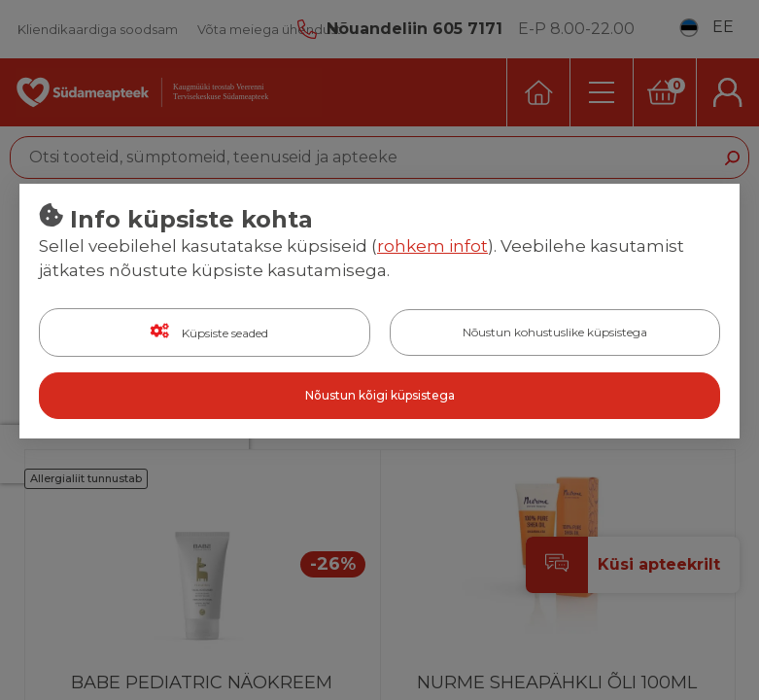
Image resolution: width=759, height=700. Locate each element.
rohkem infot (432, 246)
